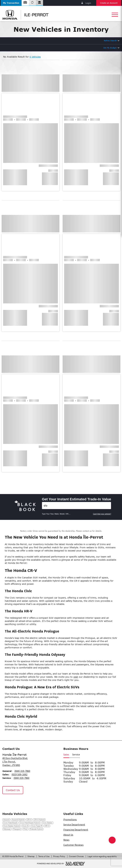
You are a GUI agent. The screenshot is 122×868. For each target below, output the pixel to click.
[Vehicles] (77, 506)
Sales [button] (66, 755)
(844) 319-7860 (22, 771)
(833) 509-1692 (19, 775)
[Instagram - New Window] (14, 801)
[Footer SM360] (75, 864)
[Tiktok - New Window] (21, 801)
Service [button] (76, 755)
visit (76, 677)
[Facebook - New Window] (6, 801)
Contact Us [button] (13, 790)
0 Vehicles (35, 57)
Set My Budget (110, 48)
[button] (11, 3)
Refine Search (110, 41)
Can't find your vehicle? (102, 514)
